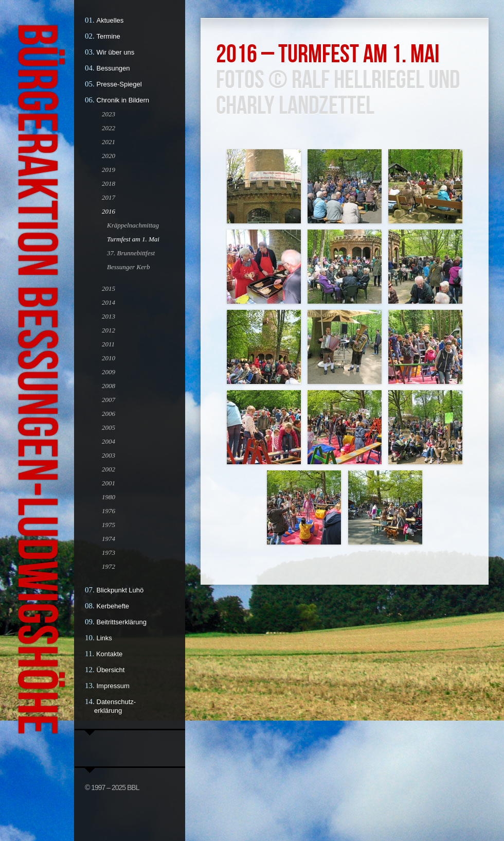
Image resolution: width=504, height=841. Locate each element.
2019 (109, 170)
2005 (109, 427)
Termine (109, 36)
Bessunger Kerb (128, 267)
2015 (109, 288)
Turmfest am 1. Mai (133, 239)
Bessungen (113, 68)
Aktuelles (110, 20)
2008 (109, 386)
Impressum (113, 686)
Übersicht (111, 670)
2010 (109, 358)
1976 (109, 511)
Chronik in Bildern (123, 100)
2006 (109, 414)
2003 (109, 455)
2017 (109, 197)
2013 (109, 316)
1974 (109, 539)
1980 (109, 497)
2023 (109, 114)
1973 (109, 553)
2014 (109, 302)
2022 (109, 128)
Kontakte (109, 654)
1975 (109, 525)
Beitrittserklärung (122, 622)
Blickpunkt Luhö (120, 590)
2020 (109, 156)
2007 (109, 400)
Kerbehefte (113, 606)
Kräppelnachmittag (133, 225)
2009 (109, 372)
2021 (109, 142)
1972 (109, 566)
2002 (109, 469)
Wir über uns (116, 52)
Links (104, 638)
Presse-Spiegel (119, 84)
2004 (109, 441)
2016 (109, 211)
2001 (109, 483)
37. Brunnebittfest (131, 253)
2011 (108, 344)
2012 (109, 330)
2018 (109, 183)
